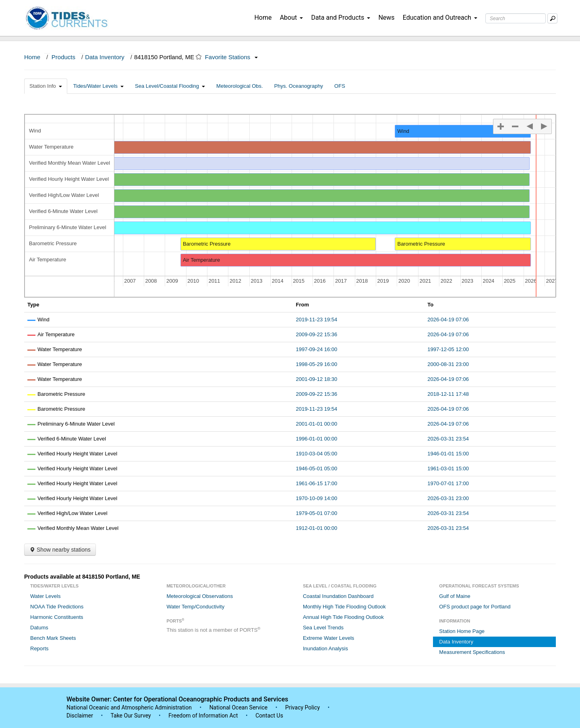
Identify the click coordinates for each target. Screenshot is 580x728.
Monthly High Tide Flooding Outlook (344, 607)
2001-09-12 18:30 (317, 379)
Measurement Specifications (472, 652)
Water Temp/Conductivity (195, 607)
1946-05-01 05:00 (317, 468)
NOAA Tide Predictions (57, 607)
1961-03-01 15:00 (448, 468)
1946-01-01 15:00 (448, 454)
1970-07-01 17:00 (448, 483)
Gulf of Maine (455, 596)
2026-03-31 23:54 (448, 439)
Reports (39, 648)
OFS (340, 86)
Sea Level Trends (323, 628)
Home (263, 18)
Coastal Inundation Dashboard (338, 596)
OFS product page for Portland (475, 607)
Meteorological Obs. (240, 86)
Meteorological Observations (200, 596)
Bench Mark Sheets (53, 638)
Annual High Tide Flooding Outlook (343, 617)
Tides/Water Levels (98, 86)
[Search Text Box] (516, 18)
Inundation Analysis (325, 648)
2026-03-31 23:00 (448, 498)
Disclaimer (80, 716)
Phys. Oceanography (299, 86)
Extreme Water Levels (328, 638)
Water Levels (45, 596)
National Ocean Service (239, 707)
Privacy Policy (302, 707)
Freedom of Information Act (203, 716)
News (386, 18)
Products (63, 57)
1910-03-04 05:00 (317, 454)
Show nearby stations (60, 550)
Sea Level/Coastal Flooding (170, 86)
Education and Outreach (440, 18)
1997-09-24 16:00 (317, 349)
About (292, 18)
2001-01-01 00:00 (317, 424)
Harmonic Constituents (57, 617)
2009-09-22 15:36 (317, 334)
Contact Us (269, 716)
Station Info (46, 86)
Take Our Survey (131, 716)
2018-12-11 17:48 (448, 394)
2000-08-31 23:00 (448, 364)
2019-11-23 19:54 (317, 320)
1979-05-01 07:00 (317, 513)
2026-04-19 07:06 (448, 320)
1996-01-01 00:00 (317, 439)
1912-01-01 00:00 (317, 528)
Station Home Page (462, 631)
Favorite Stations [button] (232, 57)
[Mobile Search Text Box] (552, 18)
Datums (39, 628)
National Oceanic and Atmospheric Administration (129, 707)
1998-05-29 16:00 (317, 364)
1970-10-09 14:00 (317, 498)
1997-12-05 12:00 (448, 349)
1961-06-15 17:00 (317, 483)
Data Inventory (105, 57)
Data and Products (341, 18)
